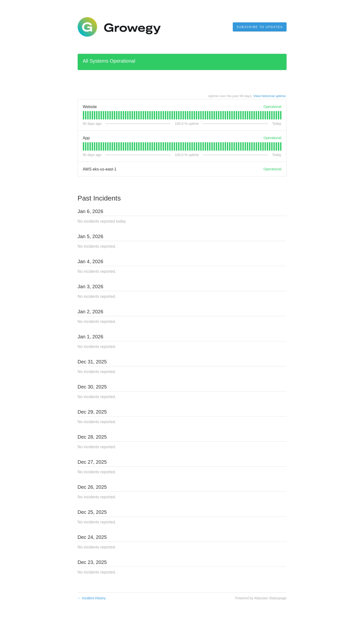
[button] (260, 27)
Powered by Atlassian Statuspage (261, 598)
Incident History (92, 598)
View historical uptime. (270, 96)
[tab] (83, 115)
